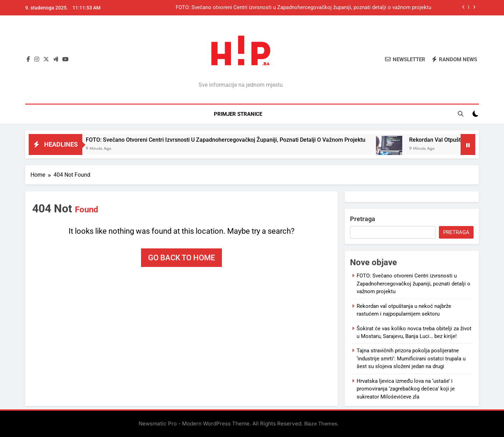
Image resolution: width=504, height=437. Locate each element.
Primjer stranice (238, 114)
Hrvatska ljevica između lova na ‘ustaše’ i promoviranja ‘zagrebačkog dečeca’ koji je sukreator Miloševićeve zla (406, 389)
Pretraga (363, 219)
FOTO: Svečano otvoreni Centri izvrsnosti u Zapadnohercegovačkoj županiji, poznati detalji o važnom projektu (303, 8)
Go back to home (181, 258)
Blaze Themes (321, 424)
